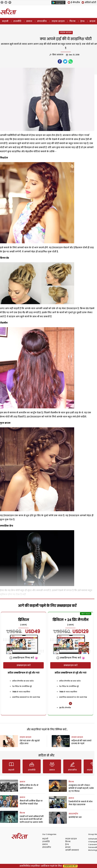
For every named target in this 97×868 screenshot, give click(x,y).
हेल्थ (82, 21)
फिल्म (72, 21)
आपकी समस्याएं (72, 850)
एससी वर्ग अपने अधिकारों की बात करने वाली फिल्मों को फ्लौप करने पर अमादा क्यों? (32, 819)
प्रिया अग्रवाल (58, 55)
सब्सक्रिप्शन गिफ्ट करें (22, 658)
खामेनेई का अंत (75, 817)
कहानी (5, 21)
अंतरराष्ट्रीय (73, 814)
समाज (29, 21)
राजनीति (17, 21)
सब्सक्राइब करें (24, 665)
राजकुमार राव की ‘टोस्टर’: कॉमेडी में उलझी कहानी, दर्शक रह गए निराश (81, 788)
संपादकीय (42, 21)
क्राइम (68, 847)
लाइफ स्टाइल (58, 21)
